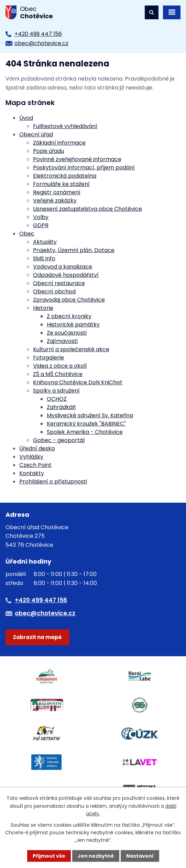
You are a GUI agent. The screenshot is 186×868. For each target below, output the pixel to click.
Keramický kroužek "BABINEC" (86, 424)
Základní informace (59, 143)
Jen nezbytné (96, 856)
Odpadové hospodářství (66, 275)
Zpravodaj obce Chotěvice (69, 300)
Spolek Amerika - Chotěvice (85, 432)
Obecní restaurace (59, 283)
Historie (43, 308)
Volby (41, 217)
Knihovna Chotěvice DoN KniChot (78, 382)
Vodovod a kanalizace (63, 267)
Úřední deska (37, 448)
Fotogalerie (48, 358)
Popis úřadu (48, 151)
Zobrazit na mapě (37, 637)
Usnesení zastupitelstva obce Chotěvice (87, 209)
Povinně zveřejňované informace (77, 159)
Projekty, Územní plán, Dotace (74, 250)
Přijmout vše (49, 856)
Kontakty (32, 473)
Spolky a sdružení (56, 391)
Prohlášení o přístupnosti (53, 482)
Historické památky (73, 325)
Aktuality (45, 242)
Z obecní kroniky (69, 316)
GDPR (41, 225)
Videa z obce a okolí (60, 366)
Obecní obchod (54, 291)
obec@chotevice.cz (41, 43)
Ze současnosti (67, 333)
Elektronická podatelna (65, 176)
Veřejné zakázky (55, 201)
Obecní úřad (36, 134)
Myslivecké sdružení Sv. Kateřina (90, 415)
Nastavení (140, 856)
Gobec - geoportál (59, 440)
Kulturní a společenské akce (71, 349)
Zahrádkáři (61, 407)
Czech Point (35, 465)
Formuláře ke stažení (61, 184)
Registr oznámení (57, 192)
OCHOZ (57, 399)
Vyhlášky (31, 457)
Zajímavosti (62, 341)
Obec (27, 234)
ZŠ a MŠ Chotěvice (58, 374)
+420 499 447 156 (38, 34)
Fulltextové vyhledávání (65, 126)
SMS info (44, 258)
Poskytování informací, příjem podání (84, 168)
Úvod (26, 118)
